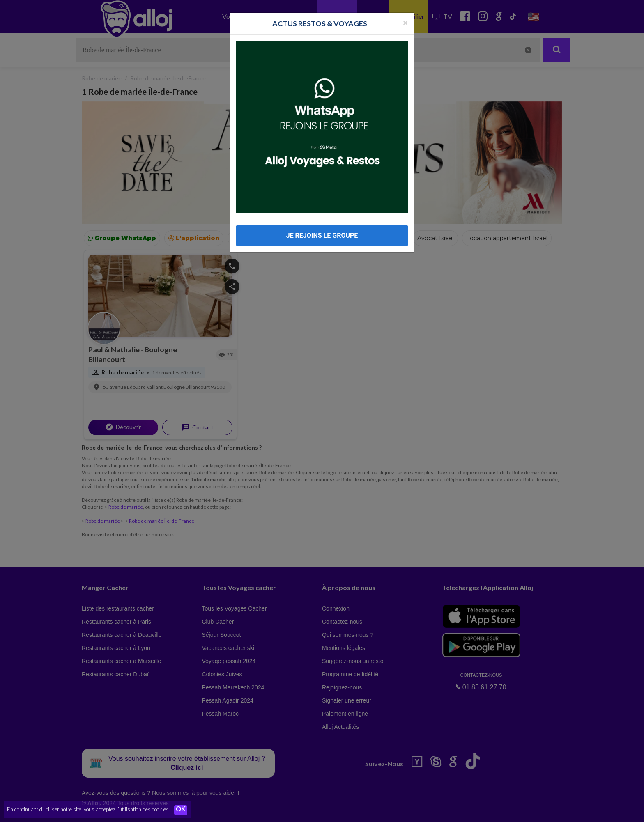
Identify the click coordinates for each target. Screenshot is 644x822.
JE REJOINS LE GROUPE (322, 235)
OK (181, 810)
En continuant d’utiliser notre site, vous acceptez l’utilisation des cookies (88, 810)
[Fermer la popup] (405, 22)
